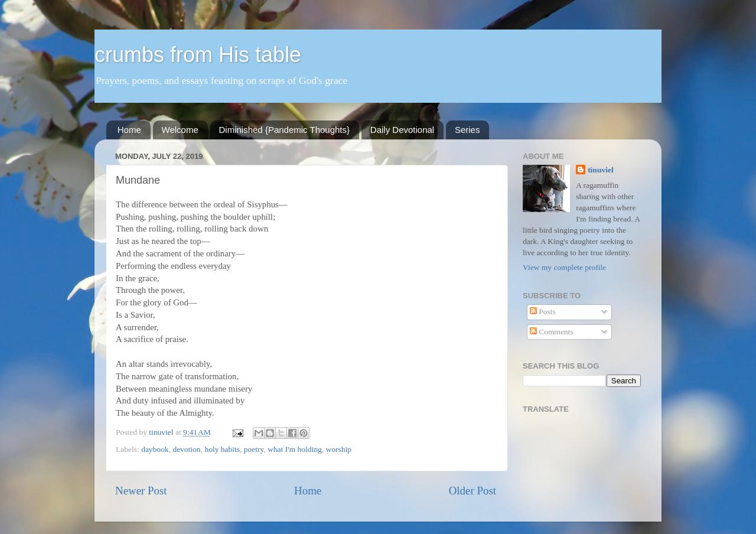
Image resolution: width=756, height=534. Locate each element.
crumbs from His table (198, 55)
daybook (155, 449)
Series (467, 130)
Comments (552, 332)
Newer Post (141, 491)
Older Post (472, 491)
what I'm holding (295, 449)
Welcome (180, 130)
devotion (186, 449)
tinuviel (601, 170)
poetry (254, 449)
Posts (543, 312)
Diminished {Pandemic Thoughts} (285, 130)
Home (129, 130)
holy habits (222, 449)
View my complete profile (564, 267)
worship (339, 449)
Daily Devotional (402, 130)
